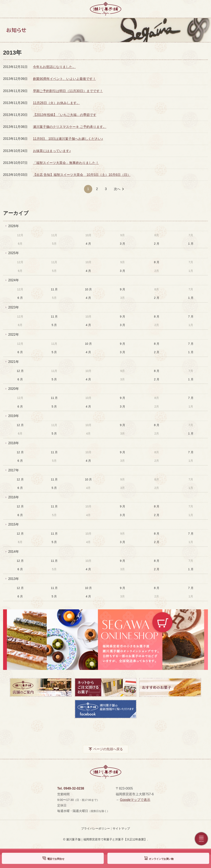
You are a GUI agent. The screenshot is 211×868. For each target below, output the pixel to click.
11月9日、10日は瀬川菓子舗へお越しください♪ (68, 139)
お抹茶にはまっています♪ (52, 151)
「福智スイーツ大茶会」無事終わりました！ (66, 163)
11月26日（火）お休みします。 (56, 103)
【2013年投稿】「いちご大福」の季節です (65, 115)
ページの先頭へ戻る (108, 749)
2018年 (14, 443)
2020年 (14, 389)
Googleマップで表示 (135, 800)
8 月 (157, 262)
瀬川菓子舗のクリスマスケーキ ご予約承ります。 (70, 127)
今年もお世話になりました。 (54, 67)
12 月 (20, 371)
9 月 (122, 289)
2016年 (14, 497)
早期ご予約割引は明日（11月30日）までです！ (68, 91)
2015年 (14, 524)
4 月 (89, 244)
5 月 (54, 325)
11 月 (54, 289)
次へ (117, 189)
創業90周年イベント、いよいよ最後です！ (64, 79)
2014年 (14, 552)
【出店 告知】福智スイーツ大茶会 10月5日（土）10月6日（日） (82, 175)
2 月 (157, 244)
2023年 (14, 307)
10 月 (88, 289)
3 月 (122, 244)
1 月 (191, 244)
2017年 (14, 470)
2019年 (14, 416)
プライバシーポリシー (96, 828)
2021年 (14, 362)
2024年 (14, 280)
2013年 (14, 579)
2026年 (14, 226)
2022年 (14, 335)
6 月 (20, 298)
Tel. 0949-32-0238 (71, 788)
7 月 (191, 317)
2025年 (14, 253)
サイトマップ (121, 828)
